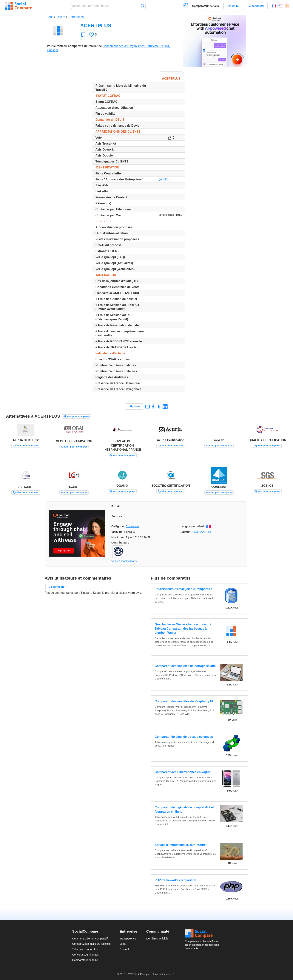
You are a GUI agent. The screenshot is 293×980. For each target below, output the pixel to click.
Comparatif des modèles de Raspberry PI (184, 701)
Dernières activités (157, 939)
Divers (61, 17)
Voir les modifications (124, 561)
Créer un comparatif (186, 6)
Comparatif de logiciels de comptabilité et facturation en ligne (184, 809)
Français (274, 6)
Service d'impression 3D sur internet (181, 845)
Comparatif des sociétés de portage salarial (186, 666)
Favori (83, 35)
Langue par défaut (192, 526)
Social (203, 933)
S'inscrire (233, 6)
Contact (124, 949)
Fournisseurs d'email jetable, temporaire (183, 589)
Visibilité (117, 532)
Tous (50, 17)
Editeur (185, 532)
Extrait (116, 506)
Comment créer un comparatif (90, 939)
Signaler (135, 406)
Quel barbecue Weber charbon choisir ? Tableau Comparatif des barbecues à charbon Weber (183, 628)
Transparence (128, 939)
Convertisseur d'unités (85, 955)
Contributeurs (120, 543)
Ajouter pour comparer (76, 416)
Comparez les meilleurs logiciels (91, 944)
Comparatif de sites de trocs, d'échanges (184, 737)
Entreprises (76, 17)
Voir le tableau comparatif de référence (74, 46)
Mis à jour (118, 537)
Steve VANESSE (202, 532)
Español (287, 6)
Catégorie (118, 526)
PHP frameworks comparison (175, 880)
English (281, 6)
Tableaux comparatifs (85, 949)
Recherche (143, 6)
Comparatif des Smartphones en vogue (183, 772)
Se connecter (256, 6)
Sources (117, 516)
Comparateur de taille (206, 6)
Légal (123, 944)
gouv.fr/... (164, 179)
